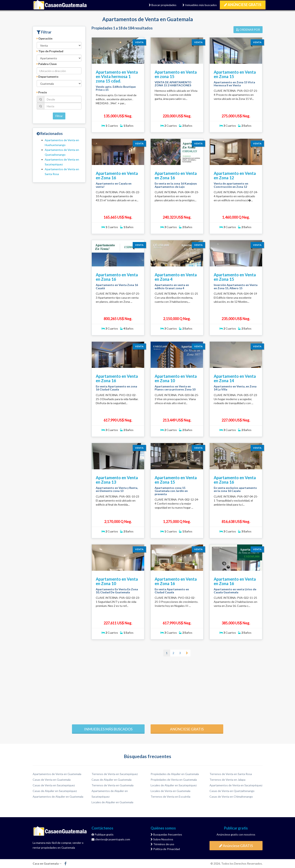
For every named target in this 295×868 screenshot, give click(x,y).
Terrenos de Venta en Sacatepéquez (115, 774)
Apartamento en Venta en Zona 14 (235, 378)
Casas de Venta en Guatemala (52, 780)
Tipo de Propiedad (50, 51)
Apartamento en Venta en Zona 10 (176, 378)
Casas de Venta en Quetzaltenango (232, 791)
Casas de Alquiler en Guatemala (112, 780)
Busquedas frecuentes (166, 834)
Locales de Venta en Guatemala (170, 791)
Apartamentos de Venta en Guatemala (57, 774)
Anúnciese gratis (187, 729)
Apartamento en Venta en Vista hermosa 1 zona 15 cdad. (117, 76)
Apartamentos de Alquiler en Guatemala (58, 797)
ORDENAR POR (248, 30)
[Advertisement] (148, 690)
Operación (45, 38)
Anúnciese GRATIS (243, 5)
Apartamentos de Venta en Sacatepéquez (236, 785)
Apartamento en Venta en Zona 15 (235, 74)
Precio (42, 92)
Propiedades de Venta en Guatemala (174, 780)
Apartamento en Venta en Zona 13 (117, 480)
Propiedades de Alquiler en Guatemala (175, 774)
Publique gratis (103, 834)
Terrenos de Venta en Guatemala (113, 785)
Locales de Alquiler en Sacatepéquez (174, 785)
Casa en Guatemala (60, 5)
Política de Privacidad (165, 849)
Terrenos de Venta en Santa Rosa (231, 774)
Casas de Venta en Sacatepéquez (54, 785)
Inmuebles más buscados (200, 5)
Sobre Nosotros (162, 839)
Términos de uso (162, 844)
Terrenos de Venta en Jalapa (227, 780)
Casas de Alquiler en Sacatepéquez (55, 791)
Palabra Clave (47, 64)
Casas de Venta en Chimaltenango (231, 797)
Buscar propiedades (163, 5)
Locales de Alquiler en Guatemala (112, 802)
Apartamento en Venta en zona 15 (176, 74)
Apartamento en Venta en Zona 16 (117, 175)
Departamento (48, 77)
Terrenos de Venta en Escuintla (170, 797)
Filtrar (59, 116)
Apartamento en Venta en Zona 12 (235, 175)
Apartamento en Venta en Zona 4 (176, 277)
